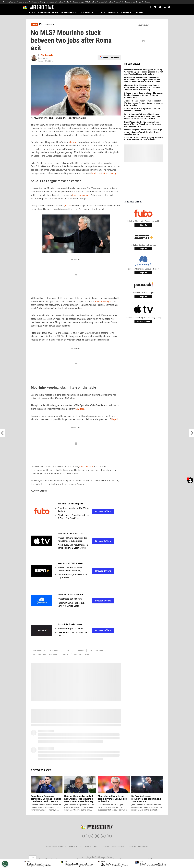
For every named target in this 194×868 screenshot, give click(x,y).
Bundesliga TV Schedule (142, 2)
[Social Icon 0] (85, 836)
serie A (65, 654)
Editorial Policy (118, 846)
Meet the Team (76, 846)
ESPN (68, 206)
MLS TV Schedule (72, 2)
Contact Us (143, 846)
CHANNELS (127, 12)
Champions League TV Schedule (52, 2)
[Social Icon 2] (97, 836)
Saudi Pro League (103, 301)
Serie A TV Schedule (123, 2)
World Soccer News (81, 654)
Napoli (114, 419)
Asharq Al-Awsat (80, 195)
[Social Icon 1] (91, 836)
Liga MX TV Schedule (88, 2)
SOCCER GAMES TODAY (48, 12)
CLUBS (102, 12)
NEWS (32, 12)
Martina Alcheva (48, 55)
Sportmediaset (87, 467)
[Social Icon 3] (103, 836)
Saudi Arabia (79, 650)
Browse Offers (103, 511)
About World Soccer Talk (56, 846)
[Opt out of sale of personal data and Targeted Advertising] (5, 864)
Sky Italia (80, 409)
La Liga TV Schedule (106, 2)
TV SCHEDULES (87, 12)
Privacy (88, 846)
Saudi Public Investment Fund (45, 654)
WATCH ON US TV (69, 12)
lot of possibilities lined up (104, 173)
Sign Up (143, 225)
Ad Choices (131, 846)
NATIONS (113, 12)
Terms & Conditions (101, 846)
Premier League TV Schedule (27, 2)
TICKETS (140, 12)
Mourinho (73, 142)
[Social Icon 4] (109, 836)
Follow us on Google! (111, 57)
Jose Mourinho (39, 650)
